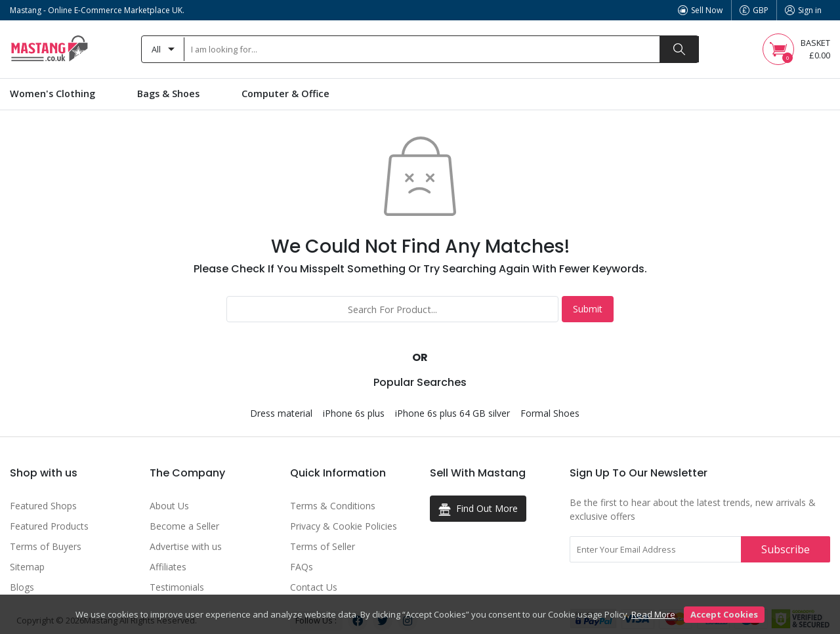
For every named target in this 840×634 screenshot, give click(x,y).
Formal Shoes (550, 413)
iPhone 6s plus (354, 413)
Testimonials (177, 587)
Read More (653, 614)
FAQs (302, 567)
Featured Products (49, 526)
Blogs (22, 587)
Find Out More (478, 509)
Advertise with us (186, 546)
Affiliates (168, 567)
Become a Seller (184, 526)
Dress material (281, 413)
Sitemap (27, 567)
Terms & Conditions (333, 506)
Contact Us (314, 587)
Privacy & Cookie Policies (344, 526)
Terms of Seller (323, 546)
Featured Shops (43, 506)
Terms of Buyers (46, 546)
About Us (169, 506)
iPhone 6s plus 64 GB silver (452, 413)
